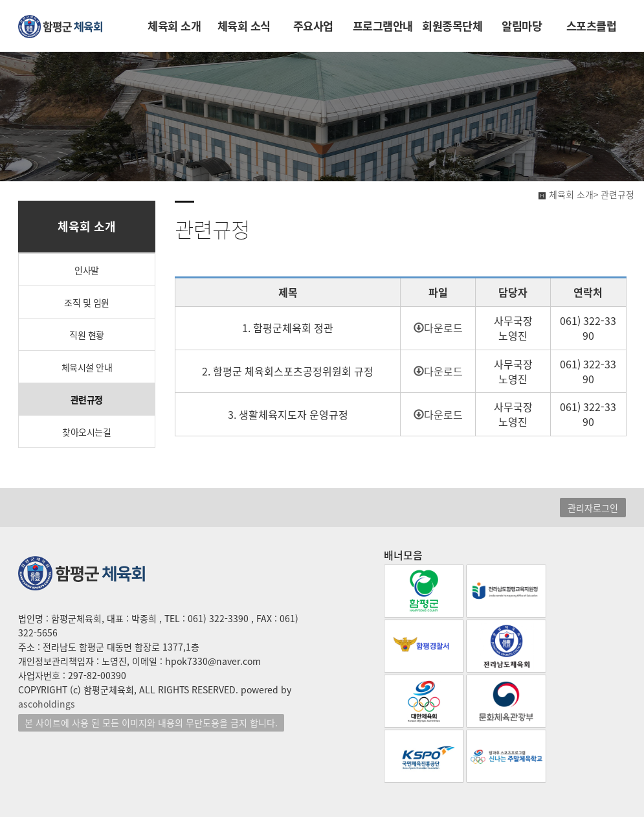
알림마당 (522, 26)
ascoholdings (47, 704)
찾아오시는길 (86, 432)
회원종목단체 (452, 26)
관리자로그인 (593, 508)
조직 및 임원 (87, 302)
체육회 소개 (174, 26)
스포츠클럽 (592, 26)
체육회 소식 (244, 26)
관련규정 (87, 399)
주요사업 (313, 26)
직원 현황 (87, 335)
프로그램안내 (383, 26)
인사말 (87, 270)
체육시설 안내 (87, 367)
